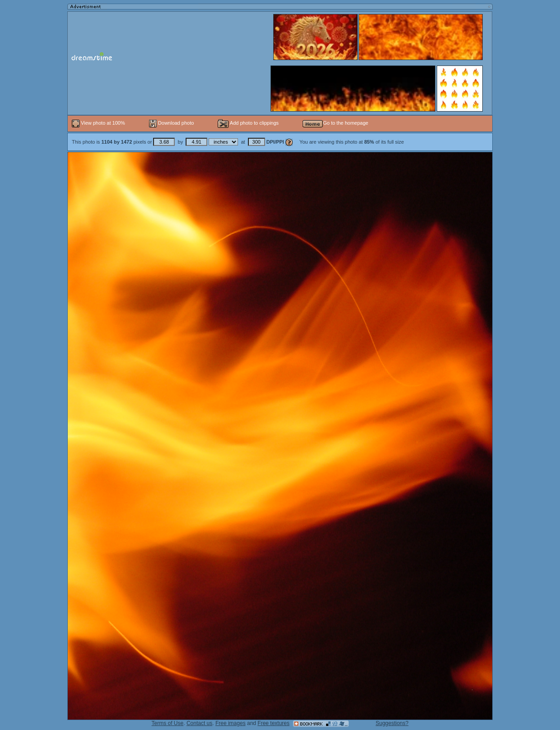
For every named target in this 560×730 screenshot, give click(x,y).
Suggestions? (392, 723)
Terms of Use (168, 723)
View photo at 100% (99, 123)
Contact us (199, 723)
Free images (231, 723)
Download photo (172, 123)
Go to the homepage (335, 123)
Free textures (273, 723)
